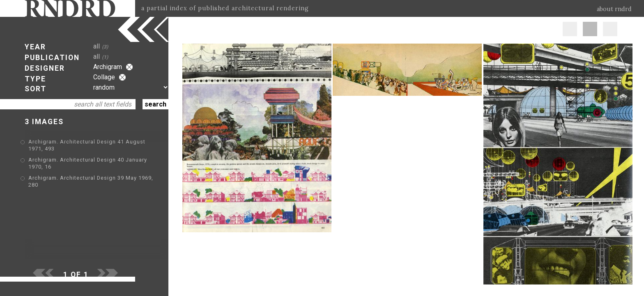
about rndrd (614, 9)
